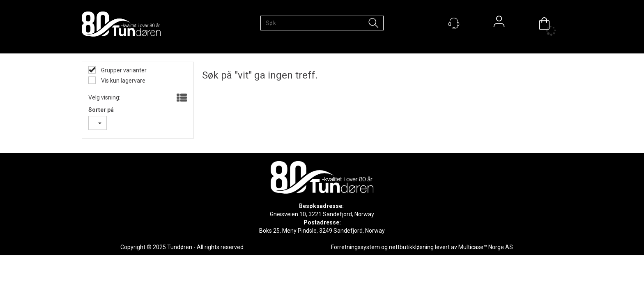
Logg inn (499, 23)
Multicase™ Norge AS (486, 247)
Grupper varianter (123, 70)
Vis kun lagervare (123, 81)
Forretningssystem (355, 247)
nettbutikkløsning (411, 247)
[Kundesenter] (454, 23)
